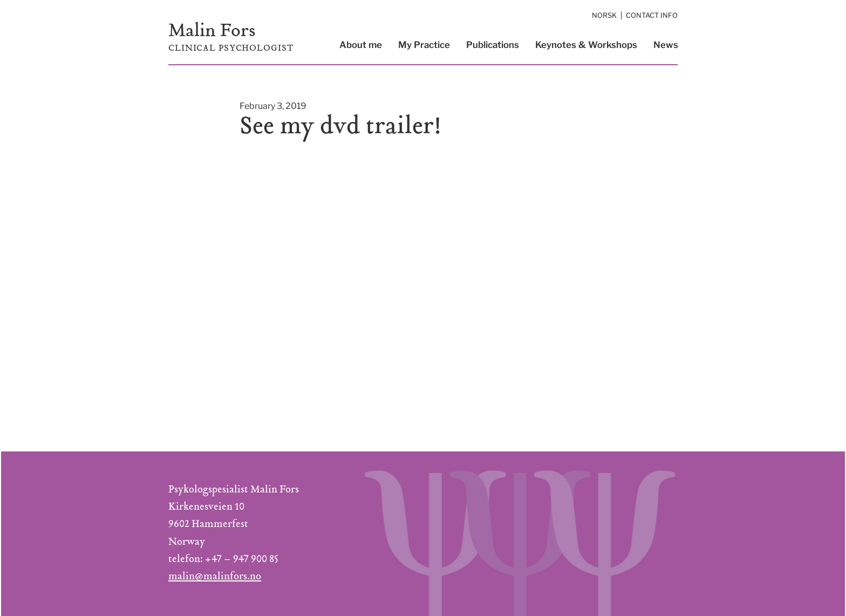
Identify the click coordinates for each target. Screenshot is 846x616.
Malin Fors (212, 32)
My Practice (424, 45)
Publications (493, 45)
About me (361, 45)
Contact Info (652, 15)
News (666, 45)
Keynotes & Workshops (586, 45)
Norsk (604, 15)
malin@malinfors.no (215, 577)
